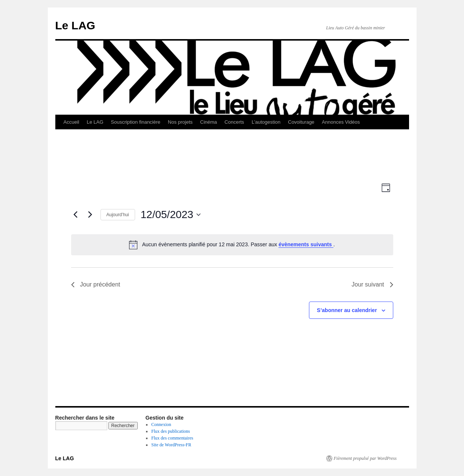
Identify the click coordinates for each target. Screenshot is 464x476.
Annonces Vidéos (341, 122)
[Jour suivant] (90, 215)
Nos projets (180, 122)
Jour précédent (96, 284)
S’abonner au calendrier (347, 310)
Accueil (72, 122)
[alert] (232, 245)
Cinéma (209, 122)
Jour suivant (372, 284)
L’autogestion (266, 122)
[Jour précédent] (76, 215)
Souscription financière (136, 122)
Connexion (161, 424)
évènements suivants (306, 244)
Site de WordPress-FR (171, 445)
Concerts (234, 122)
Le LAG (75, 25)
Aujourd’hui (118, 215)
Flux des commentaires (172, 438)
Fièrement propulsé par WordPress (365, 458)
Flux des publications (171, 431)
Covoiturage (301, 122)
